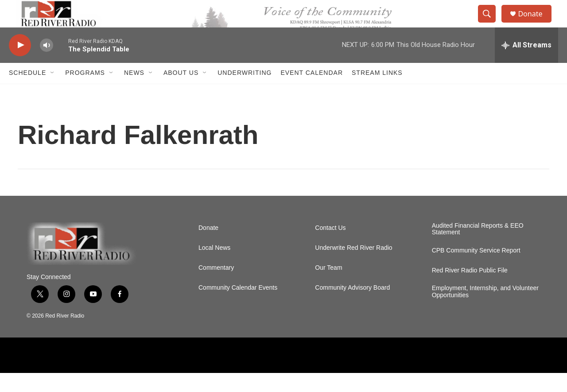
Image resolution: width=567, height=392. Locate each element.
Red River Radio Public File (470, 290)
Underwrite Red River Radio (353, 267)
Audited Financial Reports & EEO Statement (478, 248)
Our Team (328, 287)
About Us (181, 92)
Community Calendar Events (238, 307)
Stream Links (377, 92)
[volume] (47, 64)
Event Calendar (312, 92)
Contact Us (330, 247)
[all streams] (526, 64)
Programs (85, 92)
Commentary (216, 287)
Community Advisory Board (352, 307)
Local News (214, 267)
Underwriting (245, 92)
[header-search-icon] (491, 23)
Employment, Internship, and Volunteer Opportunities (485, 311)
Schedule (27, 92)
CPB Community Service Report (476, 270)
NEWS (134, 92)
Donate (536, 23)
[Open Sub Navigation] (53, 92)
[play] (20, 64)
